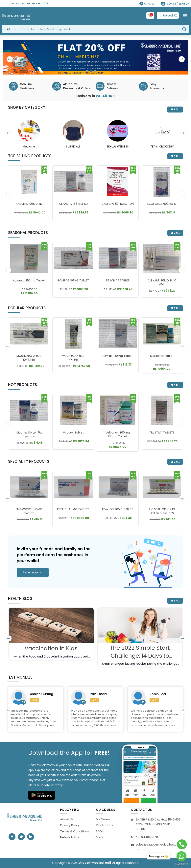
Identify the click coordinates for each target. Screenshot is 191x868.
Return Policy (70, 837)
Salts (100, 837)
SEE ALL (175, 109)
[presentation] (10, 59)
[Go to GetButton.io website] (181, 864)
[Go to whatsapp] (181, 856)
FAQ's (100, 831)
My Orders (103, 819)
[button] (87, 71)
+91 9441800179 (38, 3)
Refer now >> (33, 572)
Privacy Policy (70, 825)
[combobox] (10, 29)
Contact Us (105, 825)
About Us (67, 819)
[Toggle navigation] (185, 16)
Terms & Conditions (75, 831)
